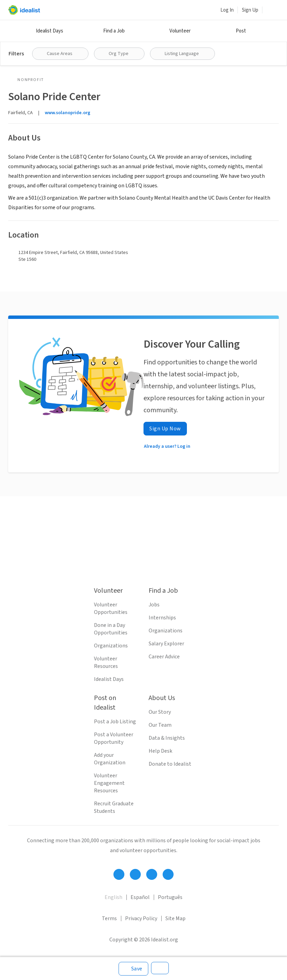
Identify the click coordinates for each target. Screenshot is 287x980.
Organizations (111, 646)
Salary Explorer (166, 644)
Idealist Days (50, 31)
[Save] (133, 969)
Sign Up (250, 10)
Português (170, 897)
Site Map (175, 918)
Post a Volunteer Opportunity (114, 738)
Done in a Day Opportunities (111, 629)
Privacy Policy (141, 918)
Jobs (154, 605)
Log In (227, 10)
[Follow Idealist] (119, 874)
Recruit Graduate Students (114, 807)
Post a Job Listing (115, 722)
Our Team (160, 725)
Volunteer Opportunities (111, 608)
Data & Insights (167, 738)
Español (140, 897)
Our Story (160, 712)
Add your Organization (110, 759)
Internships (162, 618)
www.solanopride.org (67, 113)
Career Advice (164, 657)
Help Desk (160, 751)
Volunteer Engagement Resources (109, 783)
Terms (109, 918)
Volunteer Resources (106, 662)
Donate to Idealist (170, 764)
